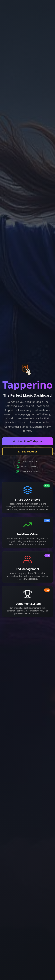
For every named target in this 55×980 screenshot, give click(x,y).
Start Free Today (28, 441)
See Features (28, 451)
